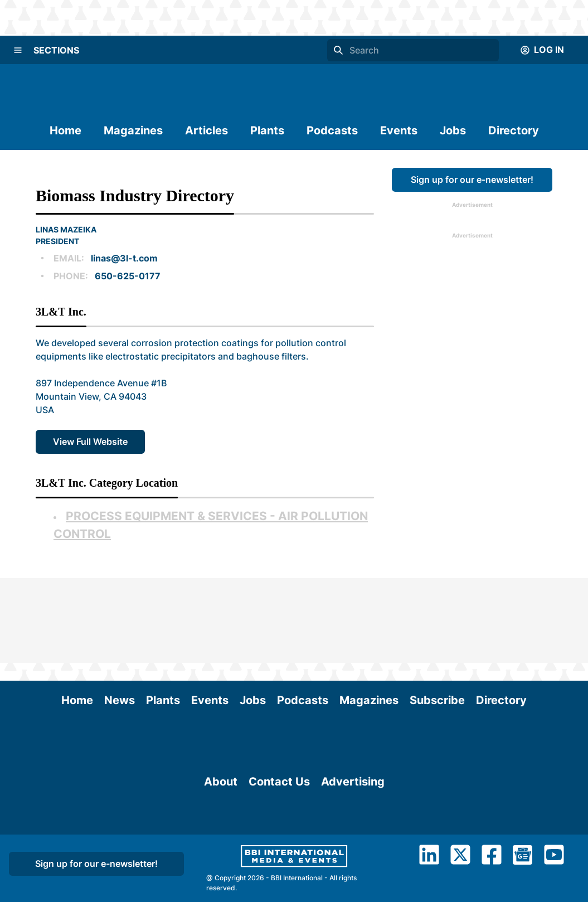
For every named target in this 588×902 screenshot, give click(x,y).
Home (65, 130)
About (221, 760)
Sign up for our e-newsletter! (472, 180)
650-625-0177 (128, 276)
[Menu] (18, 50)
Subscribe (437, 615)
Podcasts (332, 130)
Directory (514, 130)
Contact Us (279, 760)
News (120, 615)
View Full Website (90, 442)
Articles (206, 130)
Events (399, 130)
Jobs (453, 130)
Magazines (133, 130)
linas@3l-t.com (124, 258)
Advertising (353, 760)
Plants (267, 130)
